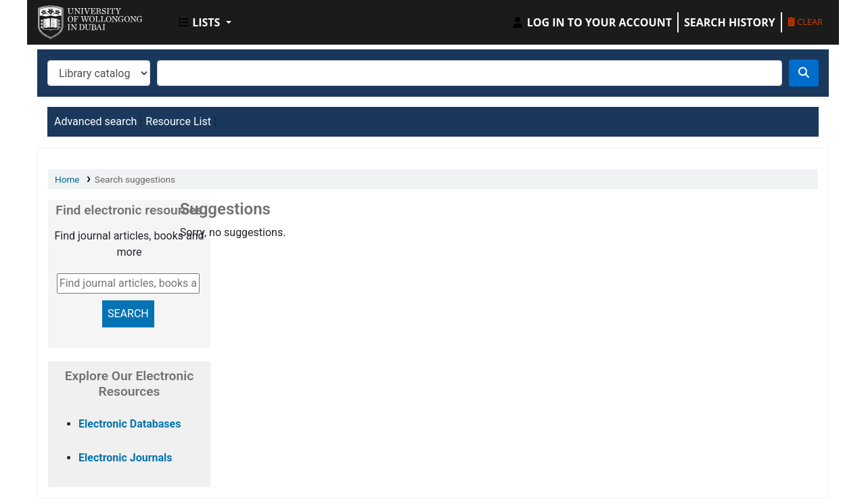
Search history (730, 22)
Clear (805, 22)
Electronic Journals (126, 458)
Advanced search (95, 121)
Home (67, 179)
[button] (205, 22)
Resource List (178, 121)
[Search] (804, 73)
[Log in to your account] (591, 22)
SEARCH (128, 314)
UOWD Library (72, 19)
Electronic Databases (130, 424)
